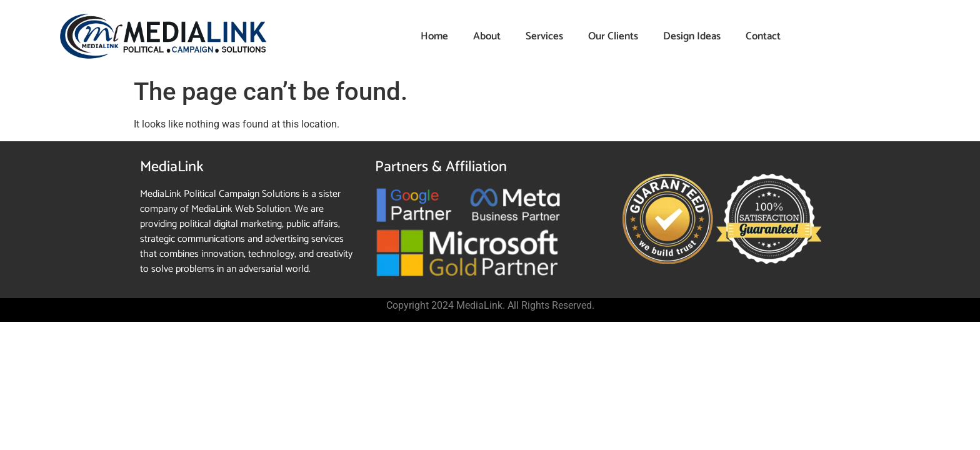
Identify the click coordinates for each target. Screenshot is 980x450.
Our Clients (613, 36)
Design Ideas (692, 36)
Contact (763, 36)
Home (434, 36)
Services (544, 36)
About (487, 36)
